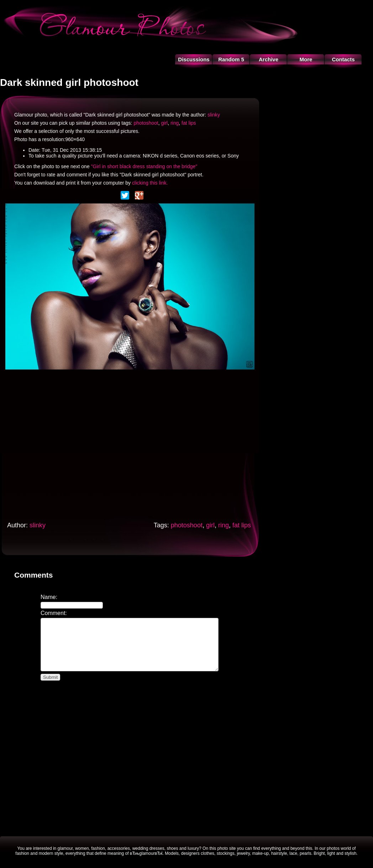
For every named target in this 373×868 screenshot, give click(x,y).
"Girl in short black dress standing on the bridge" (144, 166)
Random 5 (231, 59)
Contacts (343, 59)
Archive (269, 59)
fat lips (189, 123)
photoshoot (146, 123)
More (306, 59)
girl (164, 123)
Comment (53, 613)
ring (175, 123)
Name (48, 597)
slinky (214, 115)
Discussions (194, 59)
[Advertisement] (67, 443)
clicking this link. (150, 183)
